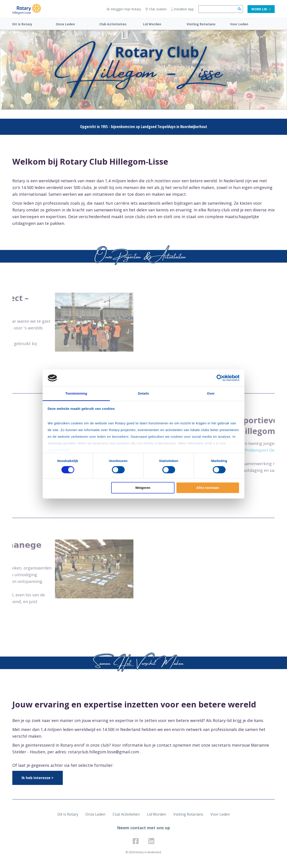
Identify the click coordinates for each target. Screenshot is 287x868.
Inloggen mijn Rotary (124, 9)
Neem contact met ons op (143, 828)
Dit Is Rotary (22, 24)
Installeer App (182, 9)
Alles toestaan (208, 488)
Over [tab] (211, 393)
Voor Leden (239, 24)
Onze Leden (65, 24)
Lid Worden (152, 24)
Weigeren (143, 488)
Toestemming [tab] (76, 393)
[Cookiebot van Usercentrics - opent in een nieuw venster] (220, 378)
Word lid (261, 9)
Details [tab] (143, 393)
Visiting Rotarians (201, 24)
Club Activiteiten (113, 24)
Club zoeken (156, 9)
